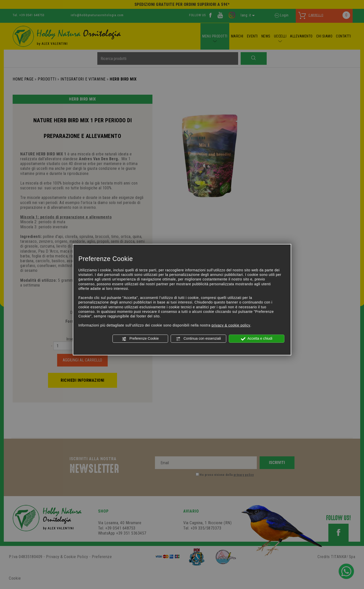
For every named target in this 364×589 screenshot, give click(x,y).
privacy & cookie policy (231, 325)
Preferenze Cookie (140, 339)
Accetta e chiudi (257, 339)
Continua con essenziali (198, 339)
